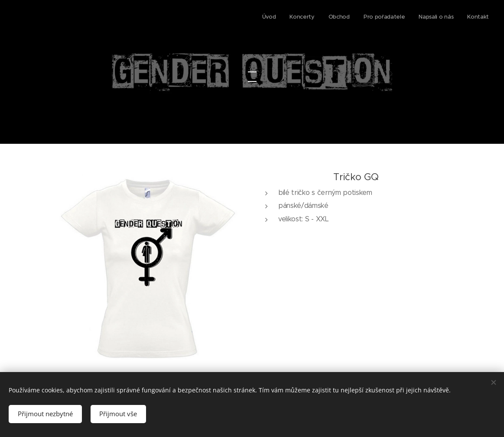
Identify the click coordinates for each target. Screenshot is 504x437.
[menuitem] (422, 18)
